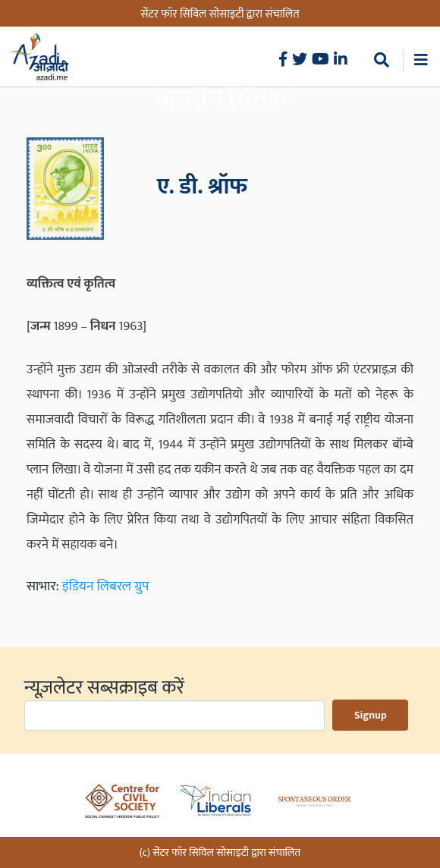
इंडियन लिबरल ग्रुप (106, 587)
